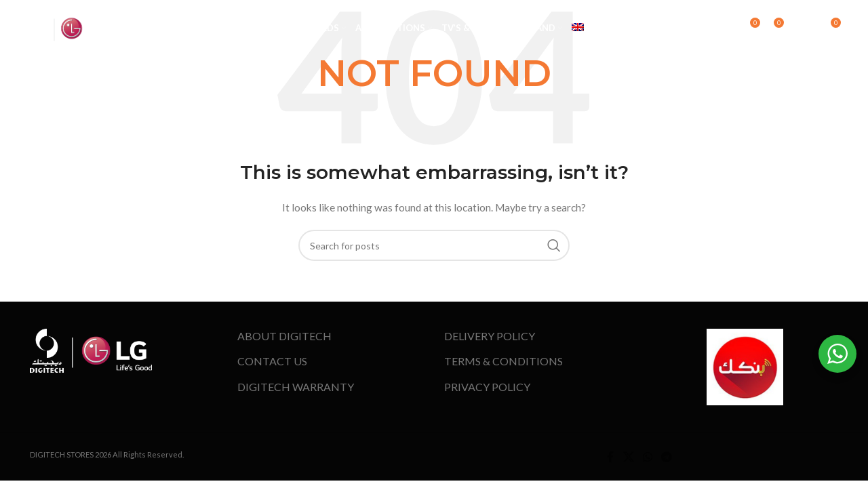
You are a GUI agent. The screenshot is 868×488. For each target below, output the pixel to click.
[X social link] (628, 457)
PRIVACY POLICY (487, 387)
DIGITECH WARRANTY (296, 387)
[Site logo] (68, 29)
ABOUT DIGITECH (284, 336)
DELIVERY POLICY (490, 336)
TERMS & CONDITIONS (504, 361)
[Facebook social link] (610, 457)
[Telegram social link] (667, 457)
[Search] (730, 30)
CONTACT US (272, 361)
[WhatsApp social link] (647, 457)
